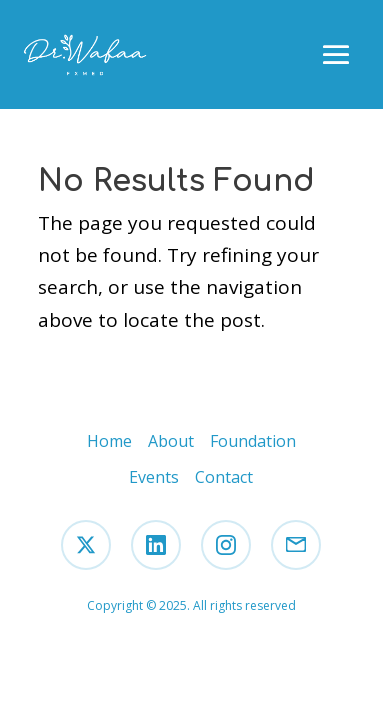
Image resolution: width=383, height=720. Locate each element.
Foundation (253, 441)
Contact (224, 477)
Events (154, 477)
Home (109, 441)
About (171, 441)
